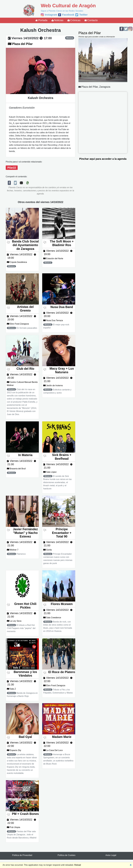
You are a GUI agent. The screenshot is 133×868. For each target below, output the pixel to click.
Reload (78, 865)
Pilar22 (12, 168)
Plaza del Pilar (22, 44)
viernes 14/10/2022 (25, 38)
